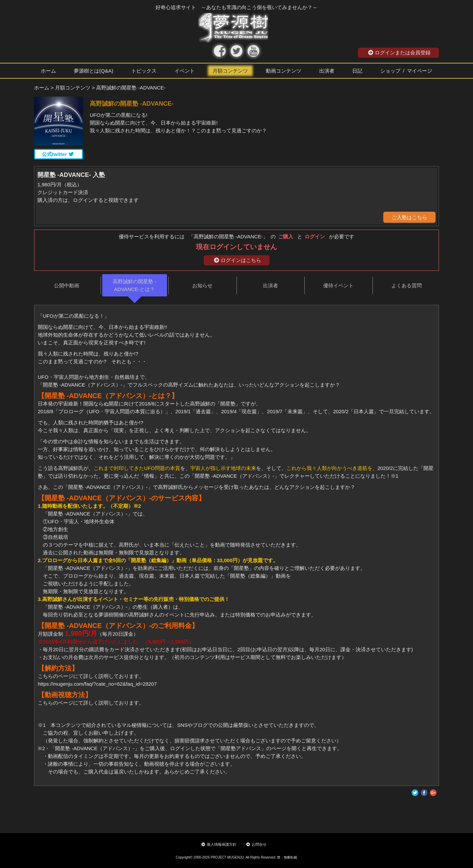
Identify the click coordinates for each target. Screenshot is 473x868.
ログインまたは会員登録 (399, 52)
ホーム (48, 71)
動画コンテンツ (284, 71)
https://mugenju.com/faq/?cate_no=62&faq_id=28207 (97, 684)
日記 (357, 71)
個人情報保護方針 (219, 844)
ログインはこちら (238, 260)
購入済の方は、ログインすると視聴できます (88, 200)
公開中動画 (67, 285)
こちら (45, 703)
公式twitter (58, 154)
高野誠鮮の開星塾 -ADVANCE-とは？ (134, 285)
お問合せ (256, 844)
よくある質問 (407, 285)
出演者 (327, 71)
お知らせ (202, 285)
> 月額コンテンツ (71, 88)
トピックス (144, 71)
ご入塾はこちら (409, 217)
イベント (185, 71)
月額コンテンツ (230, 71)
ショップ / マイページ (406, 71)
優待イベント (338, 285)
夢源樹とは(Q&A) (94, 71)
